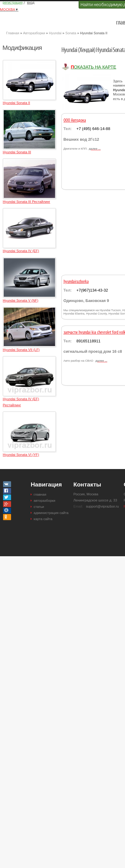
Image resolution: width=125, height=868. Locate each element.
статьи (39, 507)
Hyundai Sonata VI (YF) (21, 455)
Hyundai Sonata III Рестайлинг (26, 202)
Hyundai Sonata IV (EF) (21, 251)
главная (40, 494)
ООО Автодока (75, 121)
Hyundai (55, 33)
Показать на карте (93, 67)
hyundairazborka (76, 282)
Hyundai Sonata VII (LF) (21, 350)
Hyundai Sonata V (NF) (21, 300)
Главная (13, 33)
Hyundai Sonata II (16, 103)
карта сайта (43, 519)
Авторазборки (34, 33)
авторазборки (45, 501)
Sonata (71, 33)
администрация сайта (51, 513)
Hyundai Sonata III (17, 152)
